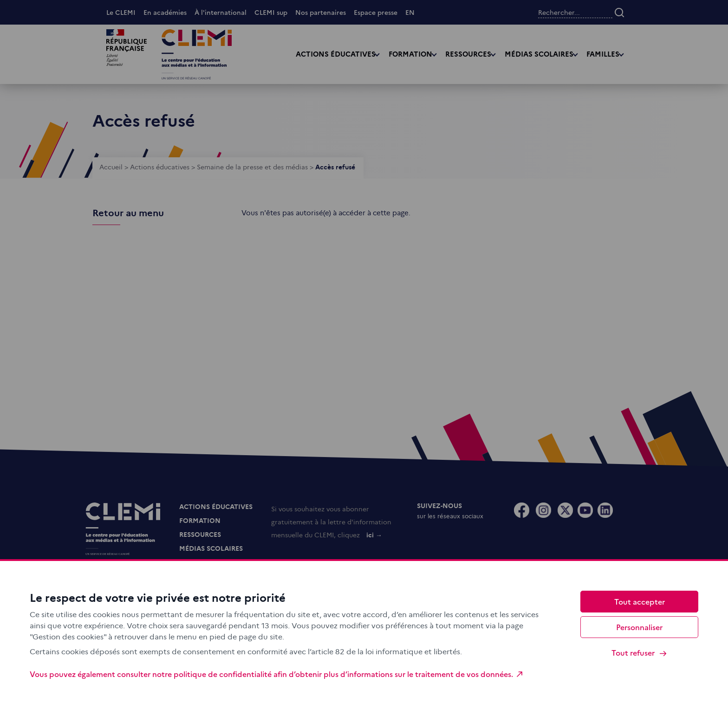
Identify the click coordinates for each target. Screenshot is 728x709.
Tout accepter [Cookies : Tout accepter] (640, 601)
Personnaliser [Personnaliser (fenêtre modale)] (639, 627)
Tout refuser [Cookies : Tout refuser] (640, 653)
